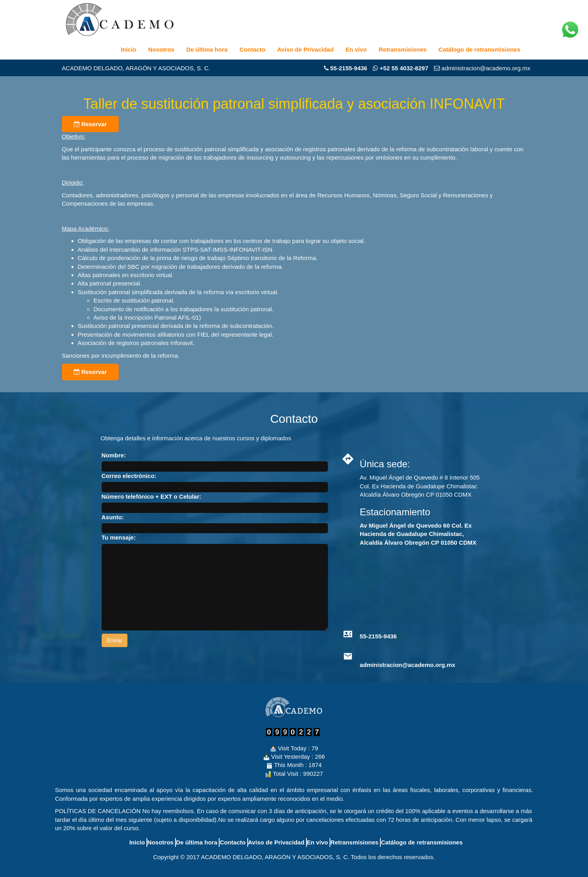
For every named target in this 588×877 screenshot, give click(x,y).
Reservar (90, 124)
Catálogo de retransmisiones (480, 49)
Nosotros (161, 49)
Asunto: (113, 517)
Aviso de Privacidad (305, 49)
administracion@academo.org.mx (408, 665)
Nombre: (114, 455)
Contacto (252, 49)
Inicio (128, 49)
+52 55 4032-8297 (400, 68)
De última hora (207, 49)
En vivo (356, 49)
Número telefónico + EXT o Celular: (151, 496)
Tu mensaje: (119, 537)
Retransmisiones (403, 49)
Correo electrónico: (129, 476)
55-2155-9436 (349, 68)
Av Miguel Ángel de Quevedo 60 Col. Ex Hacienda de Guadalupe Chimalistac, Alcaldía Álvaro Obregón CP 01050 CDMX (418, 534)
